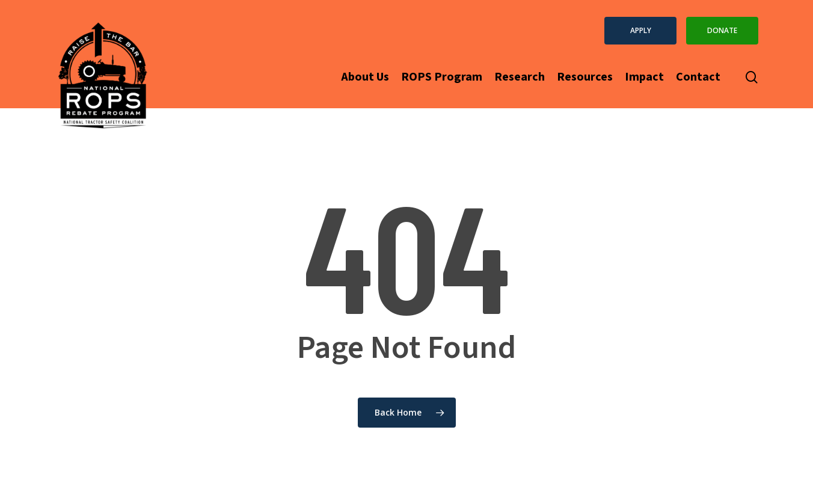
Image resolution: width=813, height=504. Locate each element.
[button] (640, 31)
